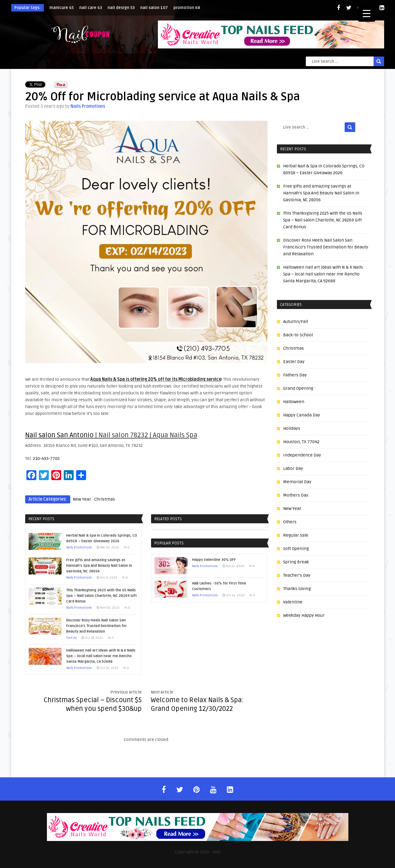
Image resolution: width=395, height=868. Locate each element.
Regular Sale (296, 535)
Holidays (292, 428)
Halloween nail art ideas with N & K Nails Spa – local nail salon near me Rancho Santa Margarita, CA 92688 (323, 274)
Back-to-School (298, 335)
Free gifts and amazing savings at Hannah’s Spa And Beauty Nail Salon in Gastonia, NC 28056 (321, 193)
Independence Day (302, 455)
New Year (82, 499)
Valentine (293, 602)
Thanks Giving (297, 589)
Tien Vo (71, 638)
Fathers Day (295, 375)
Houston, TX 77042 (301, 442)
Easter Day (294, 362)
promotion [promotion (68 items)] (187, 8)
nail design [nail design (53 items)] (121, 8)
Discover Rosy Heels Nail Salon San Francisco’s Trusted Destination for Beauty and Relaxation (326, 247)
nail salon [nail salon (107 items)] (154, 8)
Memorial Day (297, 482)
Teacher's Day (297, 575)
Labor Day (293, 468)
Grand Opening (298, 388)
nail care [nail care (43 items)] (91, 8)
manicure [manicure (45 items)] (62, 8)
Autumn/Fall (296, 322)
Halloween (294, 402)
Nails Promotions (88, 106)
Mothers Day (296, 495)
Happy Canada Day (302, 415)
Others (290, 522)
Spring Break (296, 562)
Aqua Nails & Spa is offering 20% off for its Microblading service (156, 379)
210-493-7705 (46, 459)
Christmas (105, 499)
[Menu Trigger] (367, 13)
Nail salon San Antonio (59, 435)
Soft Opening (296, 549)
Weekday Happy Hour (304, 615)
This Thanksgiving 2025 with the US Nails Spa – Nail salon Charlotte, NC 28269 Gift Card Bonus (323, 220)
